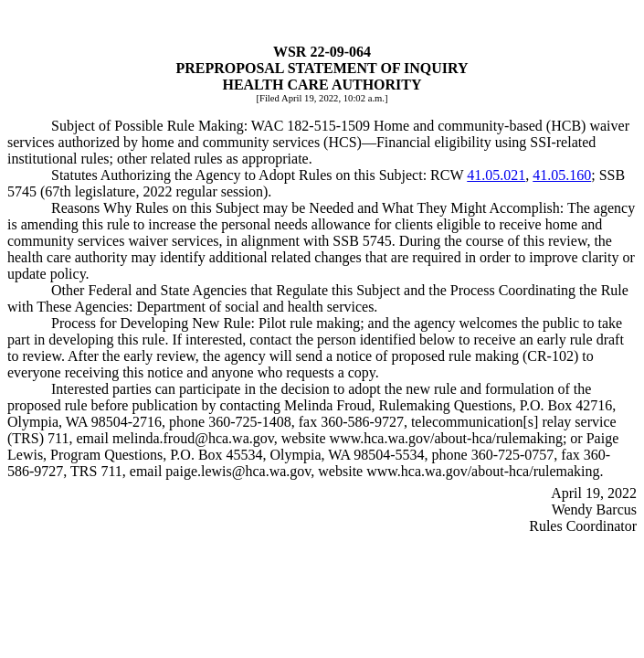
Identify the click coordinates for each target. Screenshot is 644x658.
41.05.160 (562, 175)
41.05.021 (496, 175)
